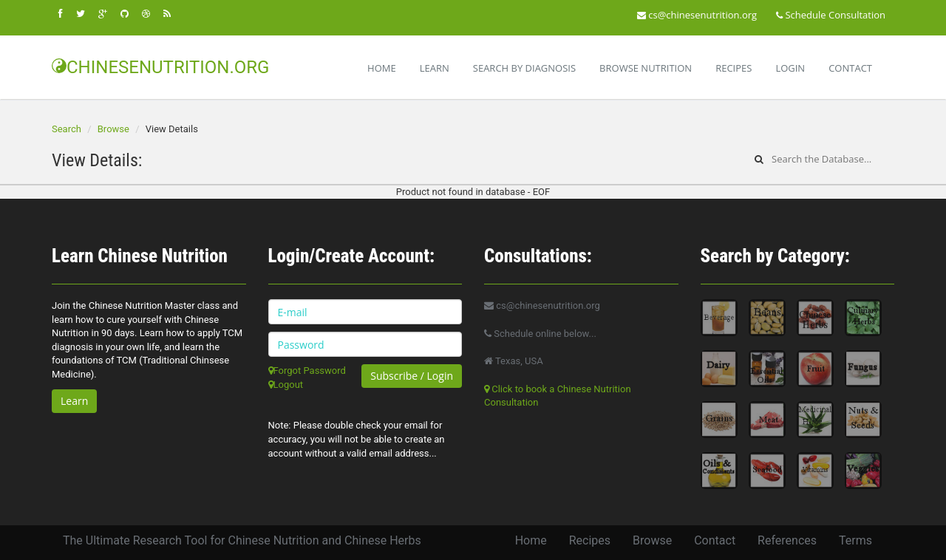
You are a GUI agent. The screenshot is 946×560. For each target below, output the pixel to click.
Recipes (734, 68)
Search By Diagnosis (524, 68)
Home (382, 68)
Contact (850, 68)
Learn (435, 68)
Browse (113, 129)
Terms (855, 540)
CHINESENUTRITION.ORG (160, 67)
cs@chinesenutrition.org (697, 15)
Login (790, 68)
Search (67, 129)
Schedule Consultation (831, 15)
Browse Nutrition (646, 68)
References (787, 540)
